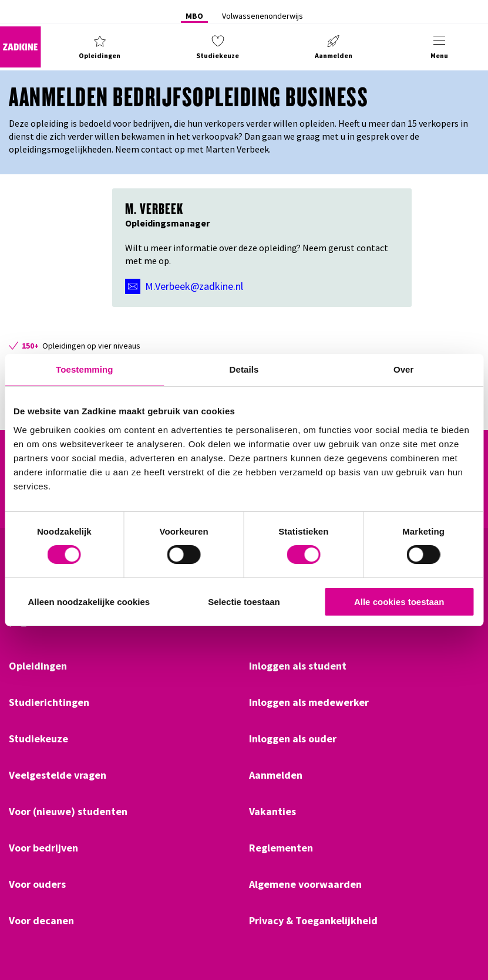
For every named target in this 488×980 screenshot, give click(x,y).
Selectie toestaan (244, 602)
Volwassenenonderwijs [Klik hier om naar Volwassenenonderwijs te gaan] (262, 16)
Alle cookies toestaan (399, 602)
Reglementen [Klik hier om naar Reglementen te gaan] (281, 848)
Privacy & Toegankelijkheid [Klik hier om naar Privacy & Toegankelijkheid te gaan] (313, 921)
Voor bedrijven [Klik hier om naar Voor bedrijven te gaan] (43, 848)
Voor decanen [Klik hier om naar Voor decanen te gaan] (41, 921)
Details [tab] (244, 369)
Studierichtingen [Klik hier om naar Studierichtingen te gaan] (49, 702)
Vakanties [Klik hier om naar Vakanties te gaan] (272, 812)
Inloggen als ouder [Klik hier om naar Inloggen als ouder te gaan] (293, 739)
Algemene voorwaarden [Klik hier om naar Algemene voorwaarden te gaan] (305, 884)
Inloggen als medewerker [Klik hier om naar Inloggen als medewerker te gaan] (309, 702)
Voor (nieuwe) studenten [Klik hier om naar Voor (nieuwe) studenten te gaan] (68, 812)
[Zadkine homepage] (21, 47)
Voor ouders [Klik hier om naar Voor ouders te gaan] (37, 884)
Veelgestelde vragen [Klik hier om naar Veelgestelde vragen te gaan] (58, 775)
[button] (100, 47)
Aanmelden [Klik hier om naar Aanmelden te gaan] (276, 775)
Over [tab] (404, 369)
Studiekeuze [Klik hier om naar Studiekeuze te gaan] (38, 739)
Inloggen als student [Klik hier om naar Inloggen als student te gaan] (298, 666)
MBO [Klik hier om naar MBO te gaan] (194, 16)
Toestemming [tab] (85, 369)
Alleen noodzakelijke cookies (89, 602)
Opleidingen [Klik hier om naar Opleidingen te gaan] (38, 666)
